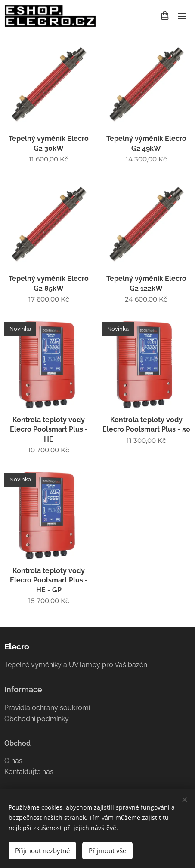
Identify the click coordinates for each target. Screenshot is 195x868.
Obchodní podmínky (37, 719)
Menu (182, 16)
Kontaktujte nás (29, 772)
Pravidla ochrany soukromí (47, 708)
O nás (13, 761)
